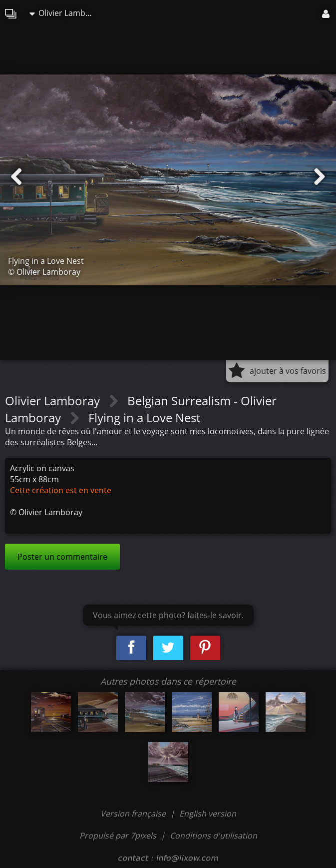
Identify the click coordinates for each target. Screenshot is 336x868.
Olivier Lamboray (64, 13)
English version (208, 814)
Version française (134, 814)
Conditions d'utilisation (213, 836)
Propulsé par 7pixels (118, 836)
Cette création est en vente (61, 490)
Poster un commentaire (62, 557)
